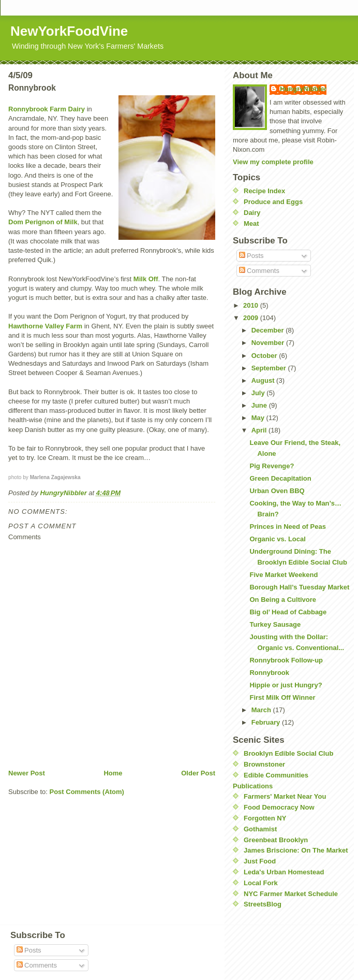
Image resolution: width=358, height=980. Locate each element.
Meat (251, 224)
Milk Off (146, 279)
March (262, 710)
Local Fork (261, 883)
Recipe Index (264, 191)
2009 (252, 318)
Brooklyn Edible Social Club (288, 753)
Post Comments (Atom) (87, 792)
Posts (251, 256)
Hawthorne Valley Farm (45, 326)
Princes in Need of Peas (287, 527)
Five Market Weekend (284, 575)
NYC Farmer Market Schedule (291, 894)
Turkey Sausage (275, 624)
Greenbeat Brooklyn (276, 840)
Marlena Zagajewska (55, 477)
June (260, 405)
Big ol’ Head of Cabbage (288, 612)
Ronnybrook (269, 673)
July (259, 393)
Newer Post (27, 773)
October (265, 356)
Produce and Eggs (273, 202)
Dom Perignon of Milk (43, 222)
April (260, 430)
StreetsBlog (263, 904)
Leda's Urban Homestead (284, 872)
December (268, 330)
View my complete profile (273, 162)
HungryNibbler (303, 89)
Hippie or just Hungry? (286, 685)
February (267, 722)
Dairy (252, 213)
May (259, 418)
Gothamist (260, 829)
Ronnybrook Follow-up (286, 660)
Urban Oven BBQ (277, 491)
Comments (259, 271)
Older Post (198, 773)
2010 (252, 305)
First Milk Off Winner (282, 697)
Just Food (260, 861)
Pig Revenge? (272, 466)
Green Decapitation (280, 478)
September (270, 368)
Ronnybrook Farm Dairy (47, 109)
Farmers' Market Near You (285, 796)
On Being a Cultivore (283, 600)
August (264, 380)
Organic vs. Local (277, 539)
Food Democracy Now (279, 807)
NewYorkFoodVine (69, 31)
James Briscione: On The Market (296, 850)
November (269, 343)
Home (113, 773)
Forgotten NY (265, 818)
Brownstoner (264, 764)
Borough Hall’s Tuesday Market (299, 587)
